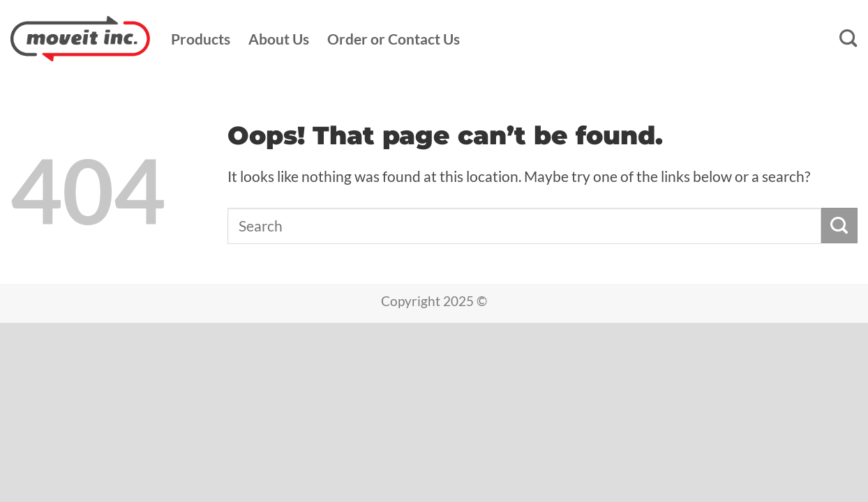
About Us (279, 39)
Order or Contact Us (394, 39)
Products (201, 39)
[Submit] (839, 226)
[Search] (848, 39)
